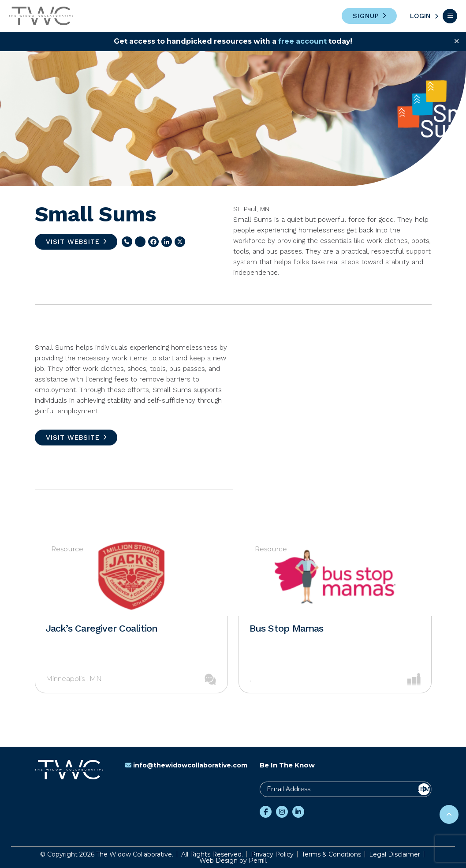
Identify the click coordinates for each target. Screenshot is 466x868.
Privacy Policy (272, 854)
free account (304, 41)
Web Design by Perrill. (233, 861)
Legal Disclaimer (395, 854)
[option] (131, 615)
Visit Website (73, 242)
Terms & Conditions (331, 854)
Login (420, 16)
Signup (366, 16)
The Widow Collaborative (41, 16)
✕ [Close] (457, 41)
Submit (424, 789)
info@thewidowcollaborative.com (186, 765)
